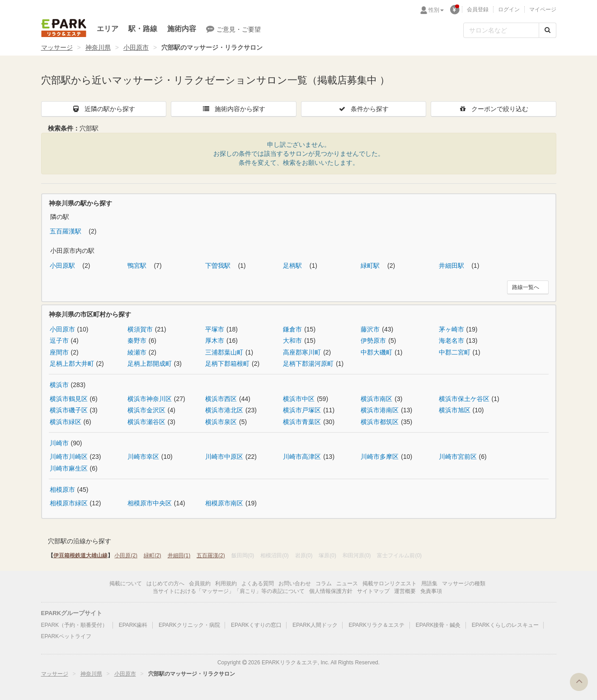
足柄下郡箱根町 (227, 364)
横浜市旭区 (455, 410)
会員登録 (478, 9)
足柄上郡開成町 (150, 364)
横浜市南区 (376, 399)
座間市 (59, 352)
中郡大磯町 (376, 352)
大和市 (292, 341)
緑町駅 (371, 266)
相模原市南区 (224, 503)
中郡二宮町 (455, 352)
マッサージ (57, 47)
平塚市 (215, 329)
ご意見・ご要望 (233, 29)
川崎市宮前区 (458, 457)
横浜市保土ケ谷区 (464, 399)
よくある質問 (258, 583)
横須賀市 (140, 329)
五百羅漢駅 (66, 231)
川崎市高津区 (302, 457)
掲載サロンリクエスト (390, 583)
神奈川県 (98, 47)
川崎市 (59, 443)
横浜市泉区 (221, 422)
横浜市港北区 (224, 410)
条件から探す (363, 109)
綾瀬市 (137, 352)
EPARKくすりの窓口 (256, 625)
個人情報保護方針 (331, 591)
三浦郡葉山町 (224, 352)
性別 (436, 10)
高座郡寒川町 (302, 352)
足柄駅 (293, 266)
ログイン (509, 9)
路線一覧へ (526, 287)
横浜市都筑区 (380, 422)
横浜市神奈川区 (150, 399)
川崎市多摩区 (380, 457)
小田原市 (136, 47)
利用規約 (226, 583)
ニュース (347, 583)
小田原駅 (63, 266)
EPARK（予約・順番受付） (75, 625)
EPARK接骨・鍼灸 (438, 625)
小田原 (126, 555)
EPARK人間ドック (315, 625)
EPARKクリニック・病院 (189, 625)
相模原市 (62, 490)
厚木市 (215, 341)
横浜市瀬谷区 (146, 422)
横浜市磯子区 (69, 410)
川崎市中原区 (224, 457)
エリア (108, 29)
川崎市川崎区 (69, 457)
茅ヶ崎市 (451, 329)
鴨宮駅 (138, 266)
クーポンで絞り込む (494, 109)
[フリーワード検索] (501, 30)
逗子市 (59, 341)
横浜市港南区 (380, 410)
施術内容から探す (234, 109)
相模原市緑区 (69, 503)
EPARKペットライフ (66, 636)
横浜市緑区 (66, 422)
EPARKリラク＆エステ (64, 28)
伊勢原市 (373, 341)
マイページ (543, 9)
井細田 (179, 555)
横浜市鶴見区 (69, 399)
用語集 (429, 583)
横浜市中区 (299, 399)
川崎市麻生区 (69, 468)
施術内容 (182, 29)
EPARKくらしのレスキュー (505, 625)
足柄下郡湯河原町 (308, 364)
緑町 (153, 555)
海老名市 (451, 341)
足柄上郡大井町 (72, 364)
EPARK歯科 (133, 625)
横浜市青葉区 (302, 422)
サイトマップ (373, 591)
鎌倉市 (292, 329)
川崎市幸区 (143, 457)
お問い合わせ (295, 583)
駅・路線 (143, 29)
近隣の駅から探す (103, 109)
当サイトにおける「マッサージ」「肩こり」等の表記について (229, 591)
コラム (324, 583)
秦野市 (137, 341)
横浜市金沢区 (146, 410)
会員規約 (200, 583)
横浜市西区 (221, 399)
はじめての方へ (165, 583)
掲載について (126, 583)
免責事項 (431, 591)
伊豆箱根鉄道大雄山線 (80, 555)
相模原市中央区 (150, 503)
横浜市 (59, 385)
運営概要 (405, 591)
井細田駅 (452, 266)
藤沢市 (370, 329)
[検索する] (548, 30)
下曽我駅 (219, 266)
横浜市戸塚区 (302, 410)
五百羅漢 (211, 555)
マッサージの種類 (464, 583)
